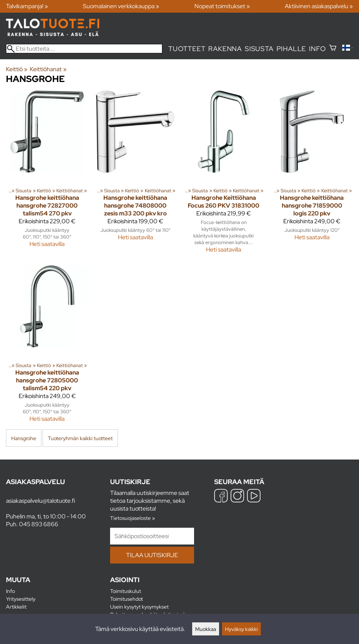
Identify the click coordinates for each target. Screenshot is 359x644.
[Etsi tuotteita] (84, 49)
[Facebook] (221, 497)
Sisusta (259, 49)
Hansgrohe (24, 438)
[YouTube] (254, 497)
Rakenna (225, 49)
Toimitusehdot (127, 599)
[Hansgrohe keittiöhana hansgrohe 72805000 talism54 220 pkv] (47, 347)
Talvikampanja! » (27, 6)
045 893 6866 (39, 524)
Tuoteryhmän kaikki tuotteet (80, 438)
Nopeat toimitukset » (222, 6)
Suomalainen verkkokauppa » (121, 6)
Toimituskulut (126, 591)
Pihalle (291, 49)
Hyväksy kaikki (241, 629)
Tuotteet (187, 49)
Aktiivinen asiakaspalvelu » (319, 6)
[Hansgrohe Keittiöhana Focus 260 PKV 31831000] (224, 175)
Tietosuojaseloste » (132, 518)
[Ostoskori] (333, 49)
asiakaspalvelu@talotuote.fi (40, 501)
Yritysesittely (21, 599)
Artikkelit (16, 607)
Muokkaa (206, 629)
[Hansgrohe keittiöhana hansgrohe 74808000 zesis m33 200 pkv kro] (136, 175)
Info (317, 49)
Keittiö (17, 69)
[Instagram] (237, 497)
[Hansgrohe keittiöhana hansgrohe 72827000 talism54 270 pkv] (47, 175)
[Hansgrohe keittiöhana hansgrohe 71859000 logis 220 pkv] (312, 175)
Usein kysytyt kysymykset (139, 607)
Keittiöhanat (48, 69)
